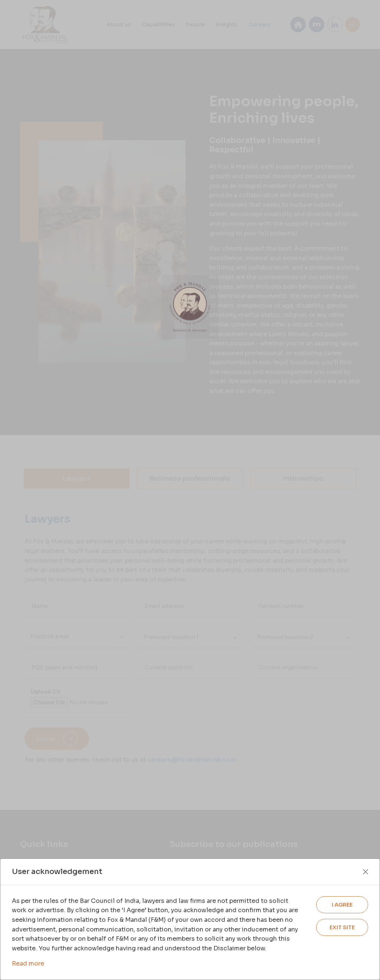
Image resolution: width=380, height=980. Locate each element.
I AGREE (342, 905)
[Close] (366, 872)
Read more (28, 964)
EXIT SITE (342, 927)
